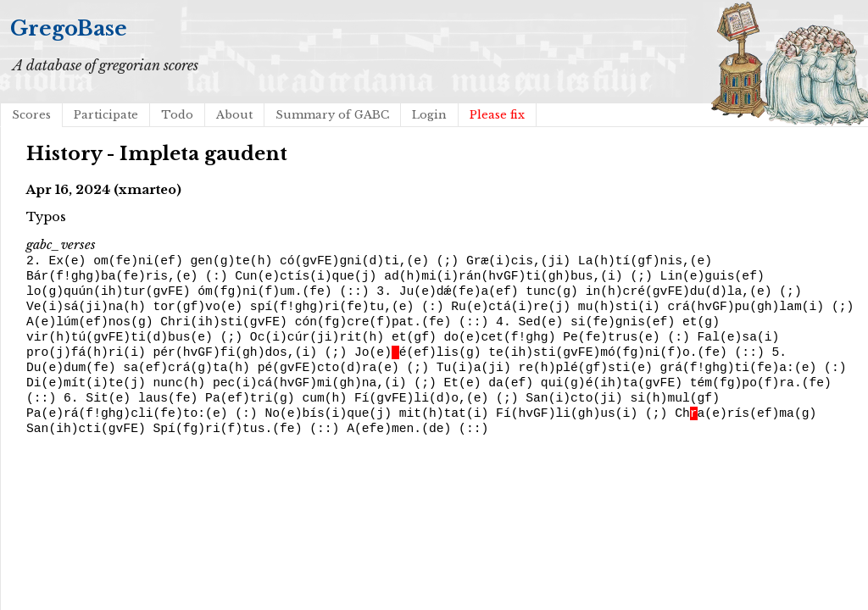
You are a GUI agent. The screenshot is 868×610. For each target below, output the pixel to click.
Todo (177, 115)
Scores (31, 115)
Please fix (497, 115)
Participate (106, 115)
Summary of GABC (332, 115)
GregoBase (69, 28)
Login (429, 115)
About (234, 115)
